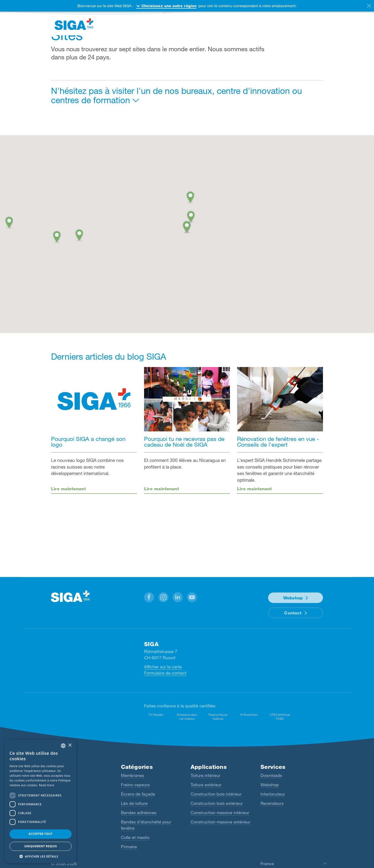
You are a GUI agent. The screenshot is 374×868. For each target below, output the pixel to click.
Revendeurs (272, 803)
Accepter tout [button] (41, 834)
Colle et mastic (135, 837)
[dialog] (41, 802)
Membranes (132, 775)
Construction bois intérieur (216, 794)
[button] (187, 226)
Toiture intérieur (205, 775)
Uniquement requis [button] (41, 846)
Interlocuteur (273, 794)
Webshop (293, 598)
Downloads (271, 775)
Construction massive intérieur (220, 812)
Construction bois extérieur (217, 803)
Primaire (129, 847)
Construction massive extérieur (221, 822)
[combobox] (63, 746)
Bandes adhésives (139, 812)
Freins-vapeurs (135, 785)
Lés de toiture (134, 803)
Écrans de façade (138, 794)
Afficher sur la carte (163, 667)
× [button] (70, 745)
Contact (293, 613)
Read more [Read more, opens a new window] (47, 785)
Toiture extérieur (206, 785)
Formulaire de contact (165, 673)
